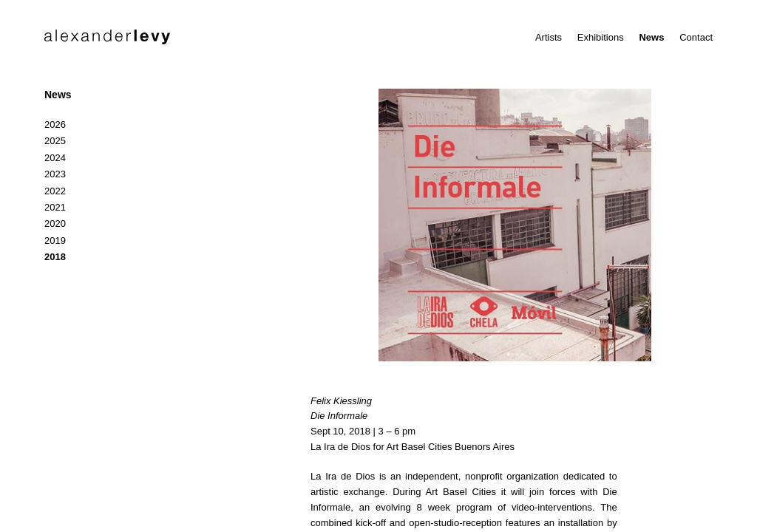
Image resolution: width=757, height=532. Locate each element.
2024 (55, 158)
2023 (55, 174)
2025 (55, 141)
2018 (55, 257)
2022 (55, 191)
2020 (55, 224)
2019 (55, 241)
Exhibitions (601, 37)
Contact (696, 37)
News (651, 37)
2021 (55, 207)
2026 (55, 125)
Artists (549, 37)
